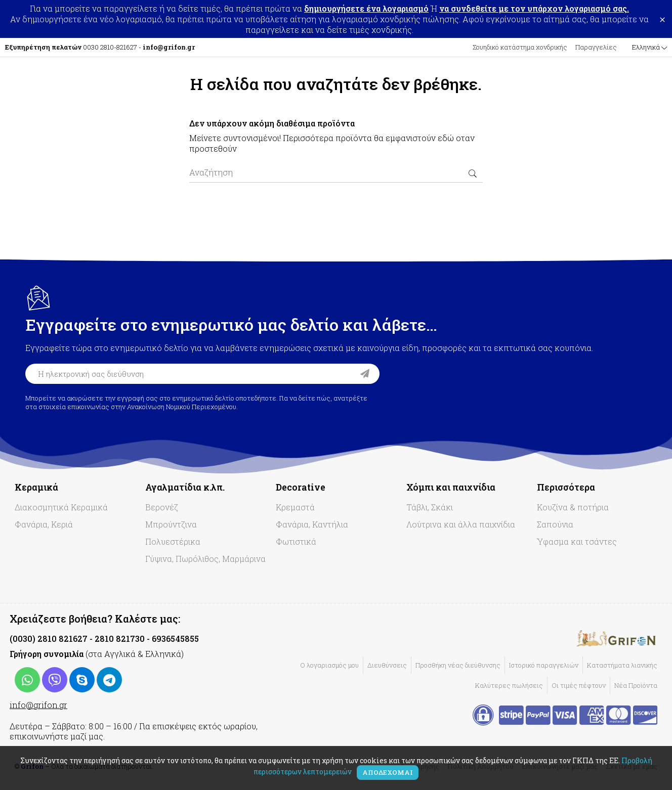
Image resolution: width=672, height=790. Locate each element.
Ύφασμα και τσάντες (577, 541)
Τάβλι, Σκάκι (430, 507)
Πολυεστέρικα (173, 541)
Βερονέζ (162, 507)
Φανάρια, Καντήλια (312, 524)
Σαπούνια (555, 524)
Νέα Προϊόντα (636, 685)
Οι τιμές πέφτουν (579, 685)
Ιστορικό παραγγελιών (544, 665)
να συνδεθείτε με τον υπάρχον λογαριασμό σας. (534, 8)
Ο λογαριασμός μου (329, 665)
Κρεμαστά (295, 507)
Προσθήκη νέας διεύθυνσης (458, 665)
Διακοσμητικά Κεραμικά (61, 507)
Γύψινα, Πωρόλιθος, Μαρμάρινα (205, 559)
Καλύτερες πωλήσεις (509, 685)
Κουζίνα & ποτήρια (573, 507)
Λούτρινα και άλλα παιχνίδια (461, 524)
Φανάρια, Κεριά (44, 524)
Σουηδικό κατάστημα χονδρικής (520, 47)
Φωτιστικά (296, 541)
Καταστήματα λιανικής (622, 665)
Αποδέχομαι (388, 772)
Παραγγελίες (596, 47)
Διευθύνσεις (387, 665)
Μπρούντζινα (171, 524)
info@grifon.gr (38, 705)
